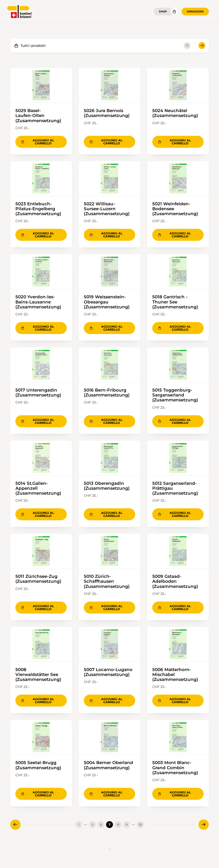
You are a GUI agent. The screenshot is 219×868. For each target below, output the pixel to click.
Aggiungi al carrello (38, 142)
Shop (163, 11)
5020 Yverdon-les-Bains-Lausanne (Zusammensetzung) (38, 302)
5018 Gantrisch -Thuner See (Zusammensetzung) (175, 302)
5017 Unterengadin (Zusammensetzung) (38, 393)
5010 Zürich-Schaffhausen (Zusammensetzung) (107, 582)
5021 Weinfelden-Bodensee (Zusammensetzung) (175, 209)
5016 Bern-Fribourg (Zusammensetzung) (107, 393)
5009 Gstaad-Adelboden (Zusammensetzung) (175, 582)
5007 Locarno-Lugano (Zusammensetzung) (108, 673)
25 (140, 826)
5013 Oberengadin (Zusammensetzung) (107, 486)
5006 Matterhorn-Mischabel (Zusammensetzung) (175, 675)
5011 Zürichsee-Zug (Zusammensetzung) (38, 579)
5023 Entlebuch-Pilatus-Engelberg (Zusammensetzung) (38, 209)
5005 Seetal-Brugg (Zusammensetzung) (38, 766)
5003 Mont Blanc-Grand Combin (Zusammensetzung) (175, 768)
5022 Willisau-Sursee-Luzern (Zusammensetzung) (107, 209)
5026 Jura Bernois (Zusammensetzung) (107, 113)
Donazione (195, 11)
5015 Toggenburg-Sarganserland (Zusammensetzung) (175, 395)
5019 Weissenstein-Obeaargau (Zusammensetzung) (107, 302)
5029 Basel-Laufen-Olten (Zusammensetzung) (38, 115)
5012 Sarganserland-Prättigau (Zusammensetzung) (175, 489)
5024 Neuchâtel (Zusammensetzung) (175, 113)
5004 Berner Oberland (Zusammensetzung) (108, 766)
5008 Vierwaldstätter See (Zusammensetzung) (38, 675)
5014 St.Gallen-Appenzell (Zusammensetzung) (38, 489)
